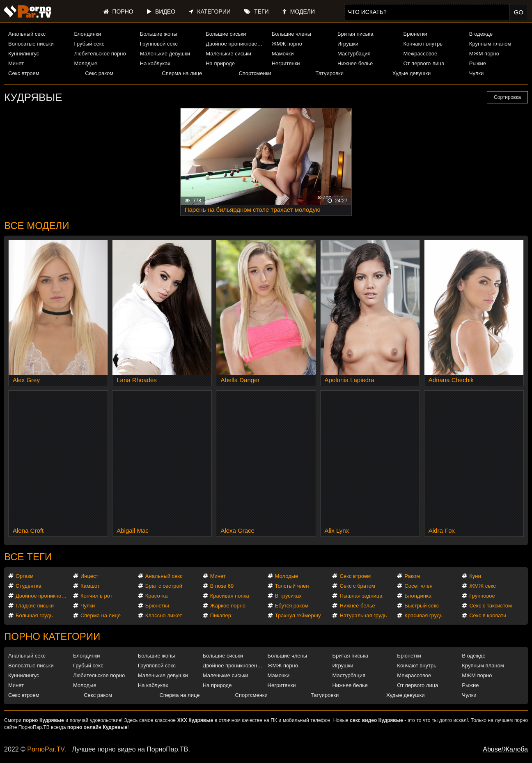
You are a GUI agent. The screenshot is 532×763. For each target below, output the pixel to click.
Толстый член (292, 586)
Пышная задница (361, 596)
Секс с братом (357, 586)
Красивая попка (230, 596)
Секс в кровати (488, 615)
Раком (412, 576)
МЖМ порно (484, 54)
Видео (161, 11)
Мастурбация (354, 54)
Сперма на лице (182, 73)
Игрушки (348, 44)
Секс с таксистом (491, 606)
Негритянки (286, 63)
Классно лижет (164, 615)
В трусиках (288, 596)
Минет (16, 63)
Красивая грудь (423, 615)
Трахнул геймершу (298, 615)
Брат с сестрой (164, 586)
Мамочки (283, 54)
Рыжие (478, 63)
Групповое (482, 596)
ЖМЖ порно (287, 44)
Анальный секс (27, 34)
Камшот (90, 586)
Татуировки (330, 73)
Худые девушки (412, 73)
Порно (118, 11)
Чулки (476, 73)
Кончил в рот (96, 596)
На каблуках (155, 63)
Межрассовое (420, 54)
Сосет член (418, 586)
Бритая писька (355, 34)
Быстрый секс (422, 606)
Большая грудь (34, 615)
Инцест (89, 576)
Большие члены (291, 34)
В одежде (481, 34)
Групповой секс (159, 44)
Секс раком (99, 73)
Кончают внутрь (423, 44)
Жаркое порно (228, 606)
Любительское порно (100, 54)
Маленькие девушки (165, 54)
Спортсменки (255, 73)
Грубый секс (89, 44)
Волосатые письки (31, 44)
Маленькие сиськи (228, 54)
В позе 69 (222, 586)
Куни (475, 576)
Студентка (29, 586)
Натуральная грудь (363, 615)
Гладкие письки (35, 606)
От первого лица (424, 63)
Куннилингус (24, 54)
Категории (210, 11)
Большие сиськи (226, 34)
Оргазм (25, 576)
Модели (299, 11)
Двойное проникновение (235, 44)
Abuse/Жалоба (505, 749)
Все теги (28, 557)
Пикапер (221, 615)
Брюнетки (415, 34)
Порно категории (52, 636)
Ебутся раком (292, 606)
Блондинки (87, 34)
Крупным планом (490, 44)
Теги (256, 11)
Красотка (157, 596)
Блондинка (418, 596)
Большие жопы (159, 34)
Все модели (37, 226)
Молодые (86, 63)
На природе (220, 63)
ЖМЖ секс (483, 586)
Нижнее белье (355, 63)
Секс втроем (24, 73)
